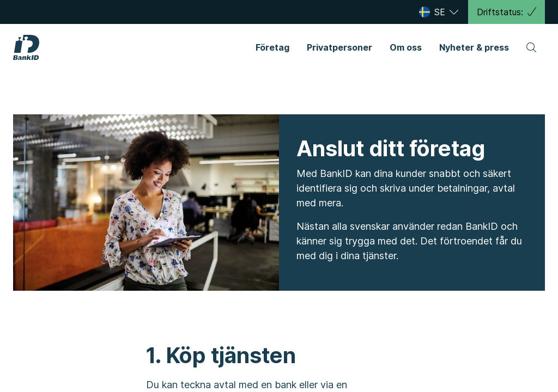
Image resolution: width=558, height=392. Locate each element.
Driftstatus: (507, 12)
